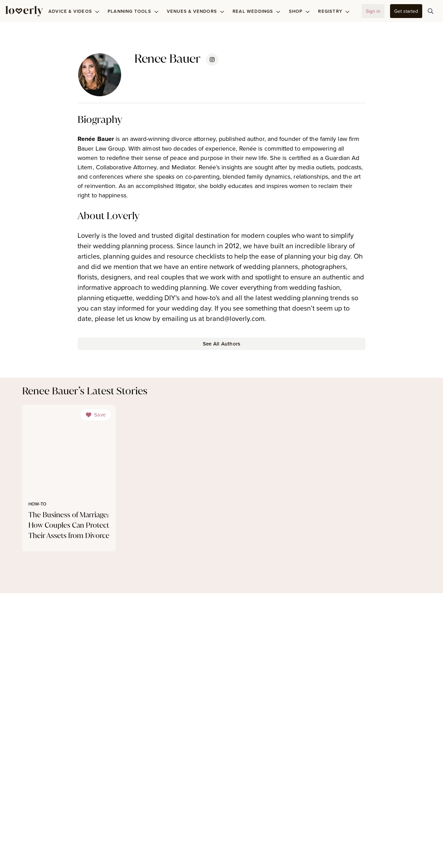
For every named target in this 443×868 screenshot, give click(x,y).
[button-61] (406, 11)
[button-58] (373, 11)
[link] (69, 478)
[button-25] (221, 344)
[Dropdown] (96, 415)
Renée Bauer (96, 139)
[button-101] (431, 11)
